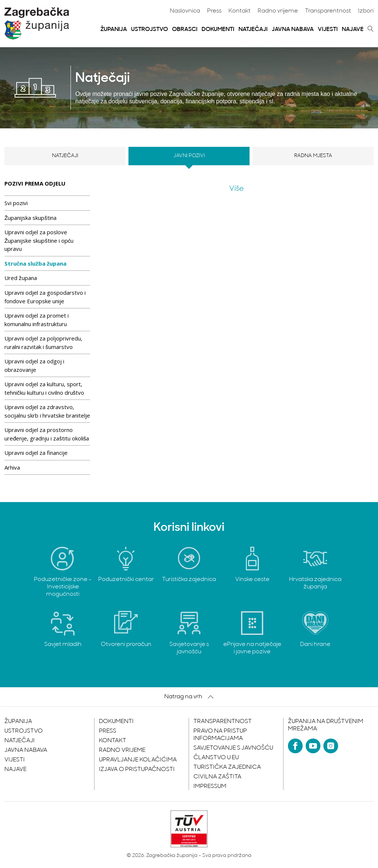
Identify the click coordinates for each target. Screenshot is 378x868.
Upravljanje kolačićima (138, 760)
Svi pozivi (16, 203)
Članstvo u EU (216, 758)
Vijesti (328, 30)
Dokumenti (218, 30)
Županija (114, 30)
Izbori (366, 11)
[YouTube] (313, 746)
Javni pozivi (189, 156)
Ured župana (21, 278)
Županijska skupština (30, 218)
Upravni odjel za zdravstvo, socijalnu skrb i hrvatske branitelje (47, 411)
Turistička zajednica (227, 767)
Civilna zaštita (217, 777)
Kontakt (240, 11)
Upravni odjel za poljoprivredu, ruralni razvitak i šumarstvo (43, 343)
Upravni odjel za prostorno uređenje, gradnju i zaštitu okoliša (47, 434)
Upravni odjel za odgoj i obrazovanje (34, 365)
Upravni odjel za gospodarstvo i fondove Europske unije (45, 297)
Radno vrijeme (278, 11)
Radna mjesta (313, 156)
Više (236, 189)
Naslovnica (185, 11)
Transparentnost (328, 11)
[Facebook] (295, 746)
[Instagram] (331, 746)
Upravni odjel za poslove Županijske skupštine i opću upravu (39, 240)
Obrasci (185, 30)
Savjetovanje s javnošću (233, 748)
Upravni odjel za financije (36, 453)
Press (214, 11)
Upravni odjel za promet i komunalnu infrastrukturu (37, 320)
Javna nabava (293, 30)
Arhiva (12, 467)
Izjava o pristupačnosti (137, 770)
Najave (353, 30)
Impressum (210, 786)
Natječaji (253, 30)
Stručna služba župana (35, 263)
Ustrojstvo (150, 30)
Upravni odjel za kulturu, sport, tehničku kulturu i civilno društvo (44, 388)
